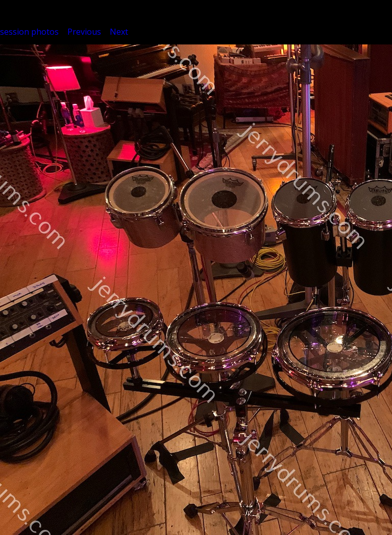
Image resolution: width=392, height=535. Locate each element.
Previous (84, 32)
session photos (29, 32)
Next (119, 32)
